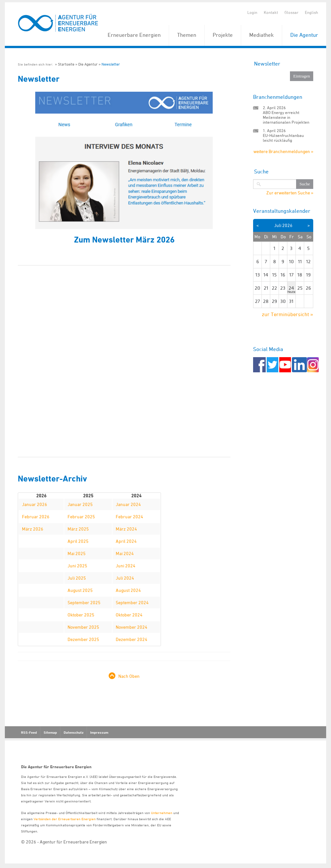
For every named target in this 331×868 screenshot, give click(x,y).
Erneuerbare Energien (134, 35)
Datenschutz (74, 732)
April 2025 (78, 541)
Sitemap (50, 732)
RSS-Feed (29, 732)
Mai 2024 (125, 553)
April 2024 (126, 541)
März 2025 (78, 529)
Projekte (223, 35)
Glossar (291, 12)
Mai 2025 (77, 553)
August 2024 (128, 590)
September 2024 (132, 602)
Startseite (66, 64)
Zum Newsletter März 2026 (124, 239)
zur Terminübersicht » (288, 314)
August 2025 (80, 590)
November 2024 (132, 627)
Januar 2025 (80, 504)
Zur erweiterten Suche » (290, 193)
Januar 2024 (128, 504)
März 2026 (33, 529)
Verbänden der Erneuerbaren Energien (65, 819)
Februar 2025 (81, 517)
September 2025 (84, 602)
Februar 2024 (129, 517)
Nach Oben (129, 676)
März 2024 (126, 529)
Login (252, 12)
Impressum (99, 732)
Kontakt (271, 12)
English (311, 12)
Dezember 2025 (83, 639)
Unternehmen (162, 813)
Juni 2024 (126, 566)
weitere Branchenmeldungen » (283, 151)
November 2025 (83, 627)
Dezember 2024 (132, 639)
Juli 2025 (77, 578)
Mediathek (262, 35)
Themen (187, 35)
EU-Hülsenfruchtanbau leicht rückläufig (283, 138)
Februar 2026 (36, 517)
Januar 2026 (35, 504)
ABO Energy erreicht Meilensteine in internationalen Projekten (286, 117)
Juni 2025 (77, 566)
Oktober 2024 (129, 615)
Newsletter (111, 64)
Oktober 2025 (81, 615)
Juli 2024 (125, 578)
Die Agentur (304, 35)
